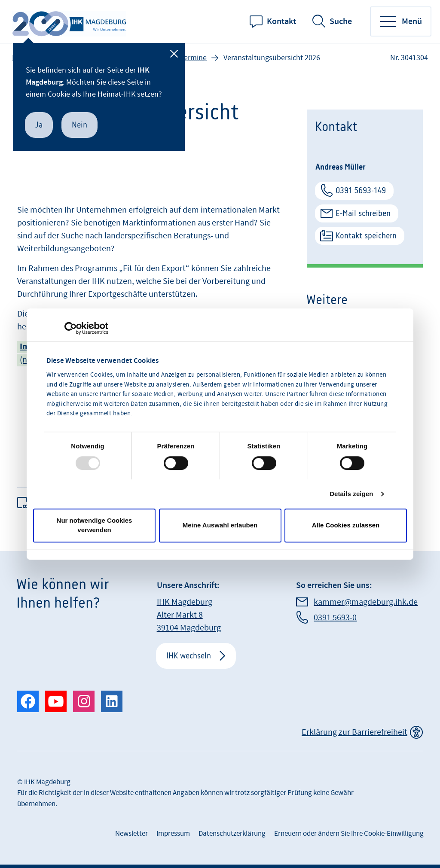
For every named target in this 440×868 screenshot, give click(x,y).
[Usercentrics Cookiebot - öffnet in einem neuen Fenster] (71, 328)
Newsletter (131, 834)
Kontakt (281, 21)
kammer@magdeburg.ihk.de (366, 602)
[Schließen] (174, 54)
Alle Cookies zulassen (346, 525)
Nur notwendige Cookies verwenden (95, 525)
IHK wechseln (189, 656)
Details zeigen (351, 494)
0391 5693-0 (335, 618)
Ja (39, 125)
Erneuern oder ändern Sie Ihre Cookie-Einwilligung (349, 834)
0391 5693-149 (361, 190)
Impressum (173, 834)
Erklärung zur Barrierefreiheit (354, 732)
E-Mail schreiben (363, 213)
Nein (79, 125)
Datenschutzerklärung (232, 834)
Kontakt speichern (366, 236)
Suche (341, 21)
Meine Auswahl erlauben (220, 525)
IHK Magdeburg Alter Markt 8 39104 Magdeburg (189, 615)
